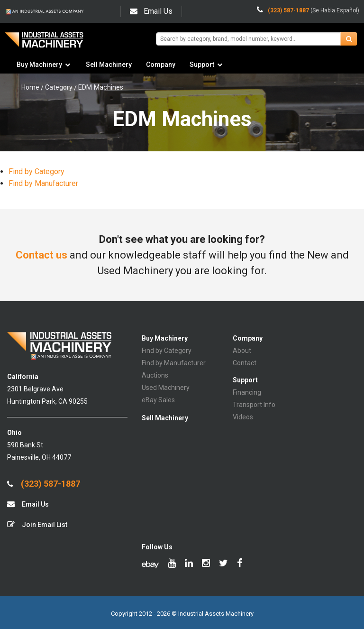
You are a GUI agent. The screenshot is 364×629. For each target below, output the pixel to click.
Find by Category (36, 171)
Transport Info (254, 405)
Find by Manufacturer (43, 183)
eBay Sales (158, 400)
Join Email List (37, 524)
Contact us (41, 255)
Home (30, 87)
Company (161, 65)
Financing (247, 392)
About (242, 351)
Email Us (151, 11)
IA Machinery (44, 43)
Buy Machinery (39, 65)
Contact (245, 363)
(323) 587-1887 (44, 484)
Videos (243, 417)
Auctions (155, 375)
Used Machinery (166, 388)
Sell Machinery (109, 65)
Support (202, 65)
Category (59, 87)
